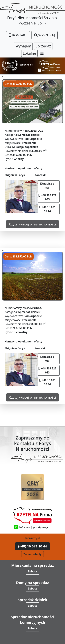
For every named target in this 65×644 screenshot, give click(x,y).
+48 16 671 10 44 (47, 209)
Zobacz (32, 571)
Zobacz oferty (32, 554)
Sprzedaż (43, 46)
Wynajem (23, 46)
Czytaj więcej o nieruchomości (32, 224)
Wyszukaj (45, 35)
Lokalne (29, 53)
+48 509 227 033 (47, 197)
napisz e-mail (47, 186)
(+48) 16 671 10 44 (32, 546)
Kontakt (18, 35)
